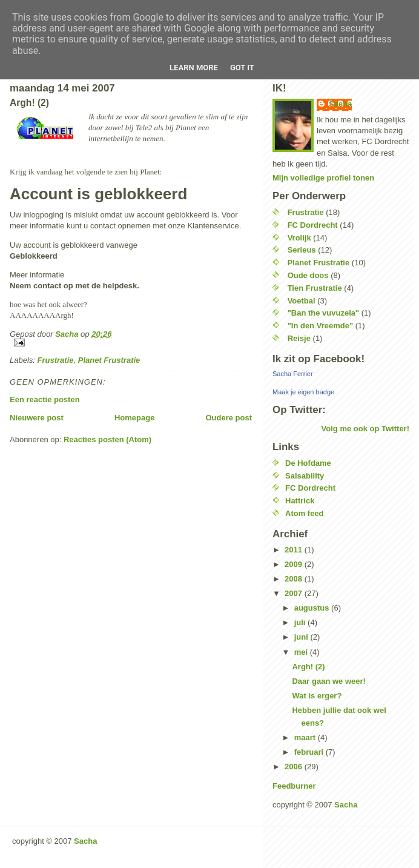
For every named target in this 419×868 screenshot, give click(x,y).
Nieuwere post (37, 418)
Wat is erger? (317, 696)
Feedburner (294, 786)
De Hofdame (308, 463)
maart (306, 737)
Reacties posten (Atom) (107, 439)
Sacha (340, 104)
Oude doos (308, 275)
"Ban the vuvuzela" (324, 313)
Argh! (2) (308, 667)
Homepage (134, 418)
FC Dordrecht (313, 225)
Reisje (299, 338)
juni (302, 637)
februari (310, 752)
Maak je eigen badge (303, 392)
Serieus (302, 250)
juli (301, 622)
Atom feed (305, 513)
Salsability (305, 476)
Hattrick (300, 501)
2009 (295, 564)
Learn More (194, 68)
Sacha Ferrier (293, 374)
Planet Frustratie (109, 360)
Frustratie (56, 360)
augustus (313, 608)
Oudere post (229, 418)
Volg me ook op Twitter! (365, 429)
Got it (242, 68)
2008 (295, 579)
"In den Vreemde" (320, 326)
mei (302, 652)
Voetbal (302, 301)
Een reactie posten (45, 399)
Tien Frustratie (315, 288)
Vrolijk (299, 238)
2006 (295, 767)
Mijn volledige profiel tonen (323, 178)
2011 (295, 550)
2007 (295, 593)
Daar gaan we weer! (328, 681)
